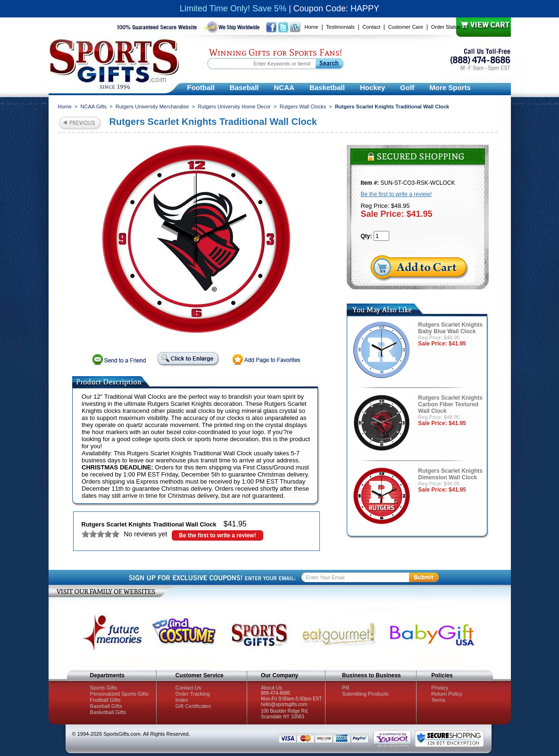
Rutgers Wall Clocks (303, 107)
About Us (271, 688)
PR (346, 688)
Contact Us (188, 688)
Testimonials (340, 27)
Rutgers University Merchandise (152, 107)
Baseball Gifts (106, 706)
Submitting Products (365, 694)
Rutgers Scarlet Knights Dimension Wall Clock (450, 474)
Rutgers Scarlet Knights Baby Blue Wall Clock (450, 328)
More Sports (450, 87)
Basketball (327, 87)
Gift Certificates (193, 706)
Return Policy (446, 694)
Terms (438, 700)
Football (201, 87)
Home (312, 27)
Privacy (440, 688)
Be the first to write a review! (217, 535)
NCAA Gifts (94, 107)
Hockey (372, 87)
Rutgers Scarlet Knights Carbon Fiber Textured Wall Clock (450, 404)
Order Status (446, 27)
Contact (371, 27)
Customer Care (406, 27)
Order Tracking (193, 694)
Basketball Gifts (108, 712)
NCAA (284, 87)
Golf (407, 87)
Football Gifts (105, 700)
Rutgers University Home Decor (234, 107)
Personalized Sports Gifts (119, 694)
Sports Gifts (104, 688)
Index (182, 700)
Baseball (244, 87)
